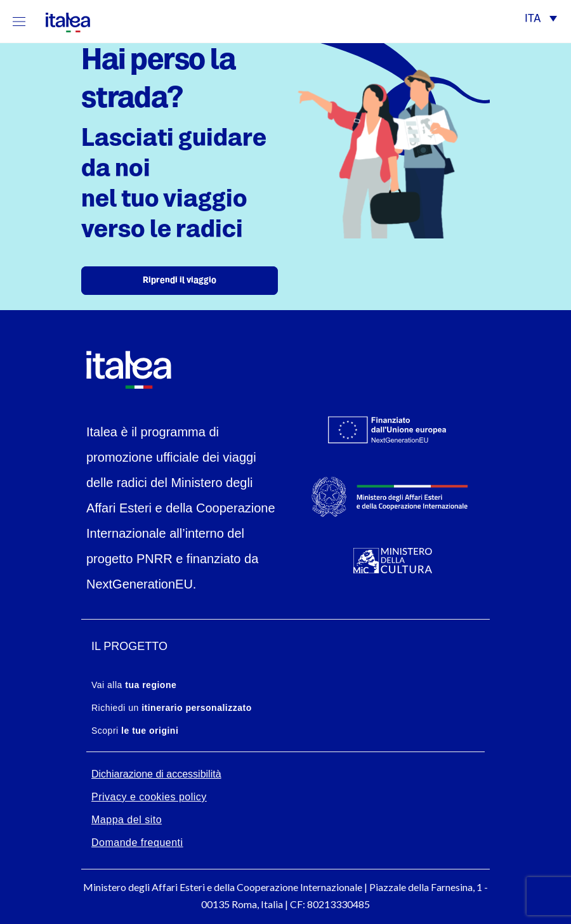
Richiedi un (172, 708)
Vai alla (134, 685)
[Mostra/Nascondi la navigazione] (19, 21)
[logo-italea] (60, 20)
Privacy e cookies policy (149, 797)
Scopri (135, 731)
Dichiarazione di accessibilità (156, 774)
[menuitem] (541, 20)
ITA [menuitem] (533, 19)
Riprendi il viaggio (180, 281)
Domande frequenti (137, 843)
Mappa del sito (127, 820)
